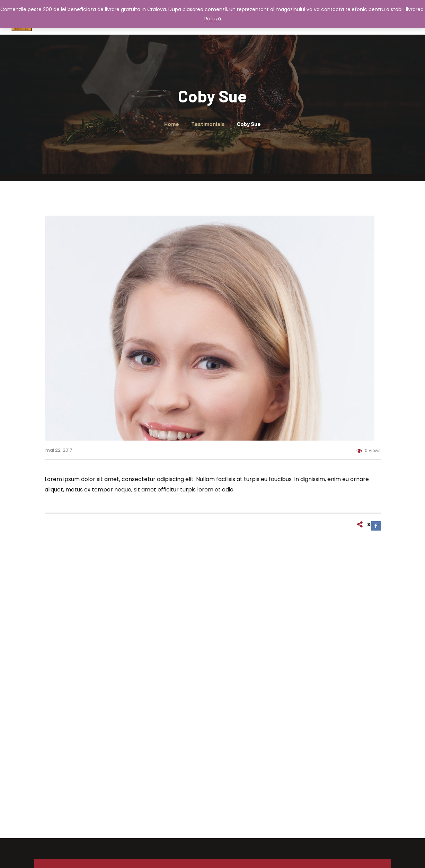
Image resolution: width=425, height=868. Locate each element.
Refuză (213, 19)
